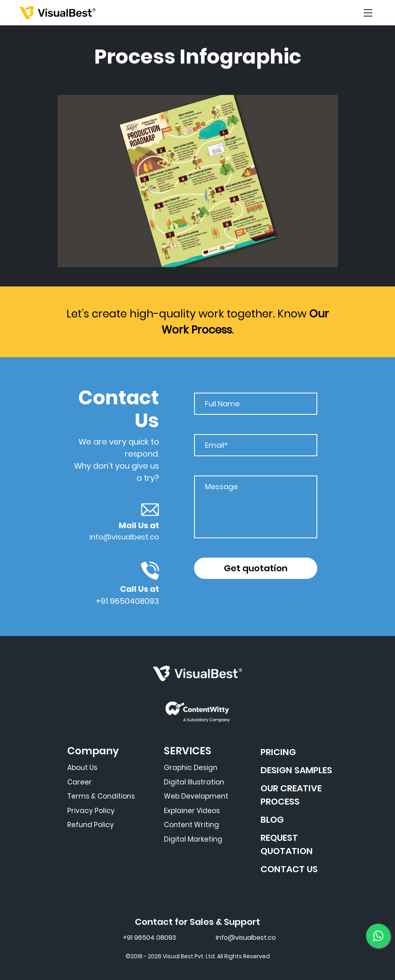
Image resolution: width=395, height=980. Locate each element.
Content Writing (191, 825)
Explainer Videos (192, 811)
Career (80, 782)
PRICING (278, 752)
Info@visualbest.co (246, 938)
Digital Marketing (193, 839)
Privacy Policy (91, 811)
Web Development (196, 796)
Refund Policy (91, 825)
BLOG (272, 820)
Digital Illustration (194, 782)
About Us (82, 768)
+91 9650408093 (127, 601)
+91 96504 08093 (149, 938)
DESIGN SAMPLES (296, 770)
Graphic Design (191, 768)
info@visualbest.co (124, 537)
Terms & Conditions (101, 796)
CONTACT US (289, 869)
